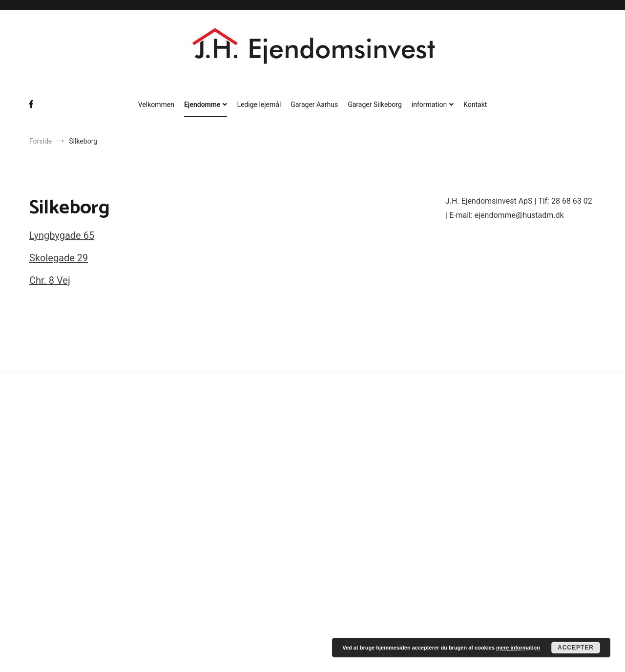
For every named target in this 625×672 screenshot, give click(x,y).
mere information (518, 648)
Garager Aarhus (314, 105)
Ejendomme (202, 105)
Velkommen (156, 105)
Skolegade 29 (59, 258)
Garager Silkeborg (375, 105)
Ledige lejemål (259, 105)
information (429, 105)
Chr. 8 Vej (50, 280)
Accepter (576, 648)
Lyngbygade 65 (62, 235)
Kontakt (475, 105)
